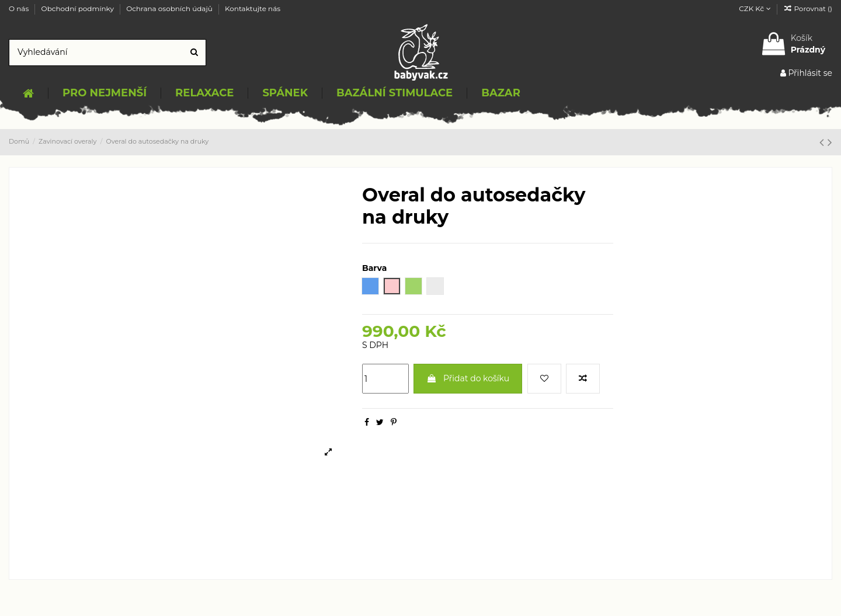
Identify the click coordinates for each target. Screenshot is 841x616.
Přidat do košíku (468, 378)
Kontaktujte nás (253, 8)
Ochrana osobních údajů (170, 8)
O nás (20, 8)
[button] (104, 93)
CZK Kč (755, 8)
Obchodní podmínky (79, 8)
